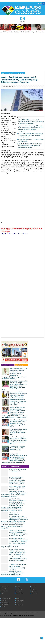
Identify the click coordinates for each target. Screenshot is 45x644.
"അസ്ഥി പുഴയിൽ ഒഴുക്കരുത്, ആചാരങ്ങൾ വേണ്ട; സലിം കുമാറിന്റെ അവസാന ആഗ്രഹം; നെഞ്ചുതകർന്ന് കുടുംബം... (18, 424)
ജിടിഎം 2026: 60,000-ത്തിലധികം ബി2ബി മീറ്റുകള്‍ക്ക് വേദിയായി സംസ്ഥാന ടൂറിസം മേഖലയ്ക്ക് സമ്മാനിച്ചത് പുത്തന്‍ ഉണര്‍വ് (31, 122)
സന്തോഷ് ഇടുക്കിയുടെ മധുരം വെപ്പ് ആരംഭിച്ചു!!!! (18, 470)
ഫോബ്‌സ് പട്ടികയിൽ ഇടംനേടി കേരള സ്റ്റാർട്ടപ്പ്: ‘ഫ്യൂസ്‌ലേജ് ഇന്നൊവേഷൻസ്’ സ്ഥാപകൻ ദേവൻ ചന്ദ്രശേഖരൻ (31, 136)
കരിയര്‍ (4, 589)
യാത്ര (33, 589)
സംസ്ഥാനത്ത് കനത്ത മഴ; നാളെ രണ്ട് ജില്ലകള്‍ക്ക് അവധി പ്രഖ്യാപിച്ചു (18, 448)
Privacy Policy (30, 613)
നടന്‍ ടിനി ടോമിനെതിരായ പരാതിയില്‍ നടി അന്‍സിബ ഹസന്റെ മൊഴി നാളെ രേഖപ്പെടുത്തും (18, 402)
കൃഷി (3, 593)
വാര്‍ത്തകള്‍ (5, 587)
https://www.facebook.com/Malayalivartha (14, 234)
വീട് (17, 603)
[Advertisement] (17, 51)
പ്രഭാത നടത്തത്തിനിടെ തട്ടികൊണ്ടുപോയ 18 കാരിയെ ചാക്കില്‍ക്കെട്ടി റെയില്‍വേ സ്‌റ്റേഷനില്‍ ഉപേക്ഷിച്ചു (18, 395)
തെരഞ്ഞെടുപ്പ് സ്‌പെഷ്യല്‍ (5, 604)
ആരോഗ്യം (19, 589)
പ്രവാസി (4, 607)
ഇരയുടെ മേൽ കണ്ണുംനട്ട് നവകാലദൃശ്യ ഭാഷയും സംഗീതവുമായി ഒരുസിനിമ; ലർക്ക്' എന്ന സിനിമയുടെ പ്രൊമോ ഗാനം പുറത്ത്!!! (17, 481)
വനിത (18, 587)
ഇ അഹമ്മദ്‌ (20, 605)
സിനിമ (18, 591)
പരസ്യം (4, 601)
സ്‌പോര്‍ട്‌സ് (20, 593)
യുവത (18, 599)
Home (2, 613)
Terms (23, 613)
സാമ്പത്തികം (20, 73)
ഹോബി (33, 587)
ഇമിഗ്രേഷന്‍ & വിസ (7, 599)
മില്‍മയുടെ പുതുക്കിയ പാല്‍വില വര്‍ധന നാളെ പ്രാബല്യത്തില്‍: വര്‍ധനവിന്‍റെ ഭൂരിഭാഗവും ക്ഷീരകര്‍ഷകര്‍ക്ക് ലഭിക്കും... (30, 146)
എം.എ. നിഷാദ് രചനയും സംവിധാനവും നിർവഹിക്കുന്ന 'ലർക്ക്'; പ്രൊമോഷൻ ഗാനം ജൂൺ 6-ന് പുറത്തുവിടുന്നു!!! (18, 552)
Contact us (15, 613)
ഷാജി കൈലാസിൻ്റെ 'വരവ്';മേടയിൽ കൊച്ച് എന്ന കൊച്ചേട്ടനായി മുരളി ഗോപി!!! (18, 559)
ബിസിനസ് (11, 73)
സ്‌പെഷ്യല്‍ (34, 593)
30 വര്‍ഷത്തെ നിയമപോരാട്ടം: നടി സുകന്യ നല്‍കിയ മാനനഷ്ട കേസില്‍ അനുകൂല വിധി (18, 432)
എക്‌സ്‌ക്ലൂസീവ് (21, 601)
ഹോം (4, 73)
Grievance (38, 613)
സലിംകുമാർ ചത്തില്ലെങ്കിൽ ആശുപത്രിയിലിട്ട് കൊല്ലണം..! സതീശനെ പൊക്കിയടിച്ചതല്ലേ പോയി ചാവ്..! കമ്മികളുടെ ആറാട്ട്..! (18, 440)
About (8, 613)
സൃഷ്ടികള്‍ (34, 591)
